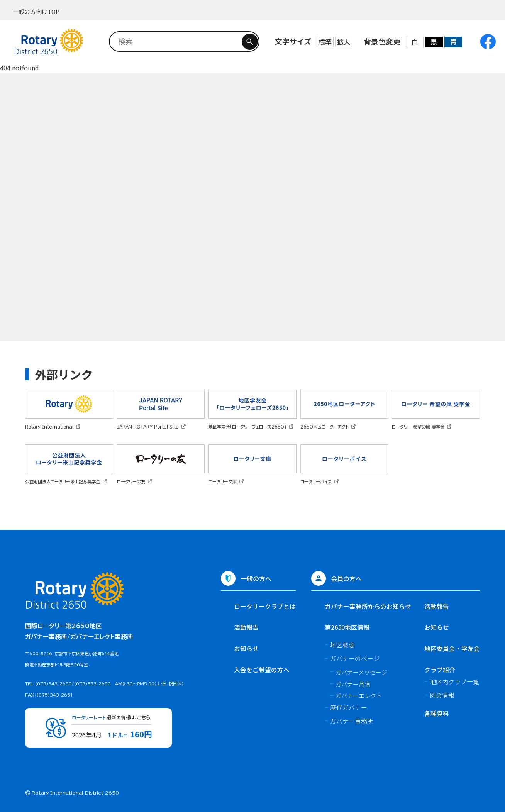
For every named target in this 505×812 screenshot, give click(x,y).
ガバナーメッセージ (361, 672)
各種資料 (437, 713)
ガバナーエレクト (359, 696)
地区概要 (342, 645)
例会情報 (442, 695)
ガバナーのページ (355, 659)
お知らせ (246, 648)
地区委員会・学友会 (452, 648)
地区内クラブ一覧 (454, 682)
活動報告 (246, 627)
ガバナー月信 (353, 684)
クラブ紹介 (440, 670)
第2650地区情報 (347, 627)
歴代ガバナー (349, 708)
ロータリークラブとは (265, 606)
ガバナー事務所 (352, 721)
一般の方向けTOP (36, 11)
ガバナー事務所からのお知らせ (368, 606)
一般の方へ (256, 578)
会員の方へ (346, 578)
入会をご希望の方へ (262, 670)
